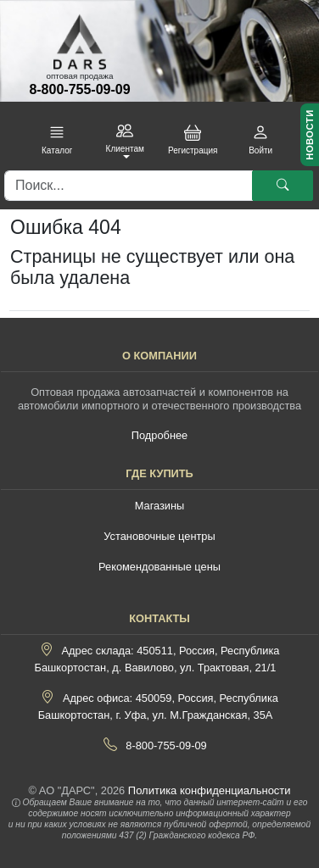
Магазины (160, 506)
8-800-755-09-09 (79, 89)
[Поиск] (129, 186)
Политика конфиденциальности (210, 790)
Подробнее (159, 435)
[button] (57, 140)
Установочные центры (159, 536)
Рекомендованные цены (159, 567)
